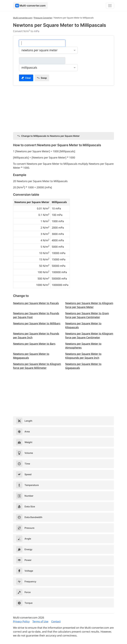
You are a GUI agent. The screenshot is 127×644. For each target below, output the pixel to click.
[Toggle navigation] (110, 6)
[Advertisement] (63, 108)
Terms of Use (40, 621)
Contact (56, 621)
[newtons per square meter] (42, 43)
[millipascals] (42, 61)
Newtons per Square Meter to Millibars (37, 323)
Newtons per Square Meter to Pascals (36, 303)
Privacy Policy (21, 621)
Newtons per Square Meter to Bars (34, 344)
